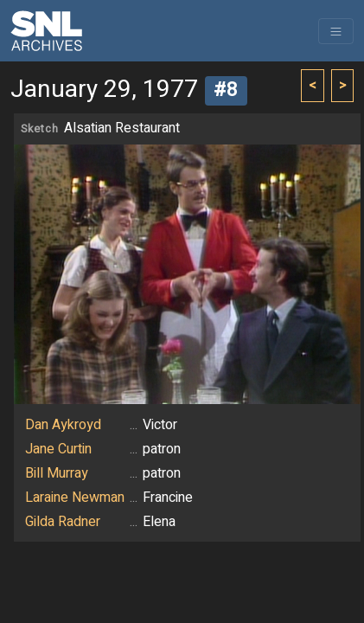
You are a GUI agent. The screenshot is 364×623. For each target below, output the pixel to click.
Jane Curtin (58, 449)
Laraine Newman (75, 498)
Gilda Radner (63, 522)
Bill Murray (57, 473)
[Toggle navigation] (336, 31)
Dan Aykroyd (63, 425)
